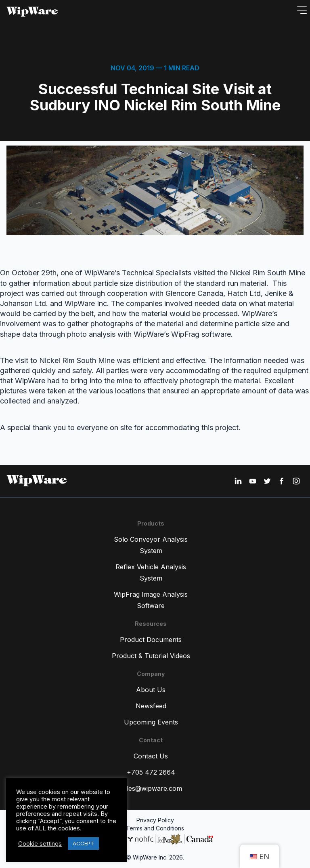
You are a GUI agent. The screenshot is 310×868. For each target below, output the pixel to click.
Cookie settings (40, 844)
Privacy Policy (155, 820)
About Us (151, 690)
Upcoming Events (151, 722)
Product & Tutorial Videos (151, 656)
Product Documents (151, 640)
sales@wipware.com (151, 788)
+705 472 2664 (151, 772)
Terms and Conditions (155, 828)
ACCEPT (83, 843)
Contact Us (151, 756)
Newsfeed (151, 706)
